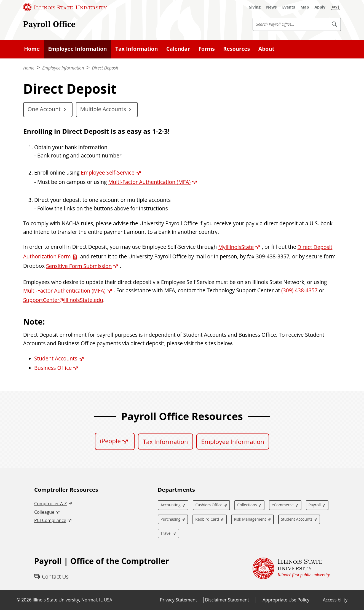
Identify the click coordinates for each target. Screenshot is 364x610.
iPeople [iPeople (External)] (110, 441)
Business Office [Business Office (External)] (53, 368)
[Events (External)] (289, 7)
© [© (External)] (18, 600)
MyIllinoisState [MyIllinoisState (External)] (236, 247)
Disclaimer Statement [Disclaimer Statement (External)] (227, 600)
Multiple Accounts (103, 109)
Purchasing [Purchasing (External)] (170, 519)
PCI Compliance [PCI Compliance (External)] (50, 520)
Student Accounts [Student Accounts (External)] (56, 358)
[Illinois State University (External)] (65, 7)
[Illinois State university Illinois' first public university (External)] (291, 568)
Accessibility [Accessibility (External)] (335, 600)
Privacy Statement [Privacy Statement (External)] (178, 600)
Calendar (178, 49)
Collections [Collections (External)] (247, 505)
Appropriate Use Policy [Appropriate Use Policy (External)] (286, 600)
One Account (44, 109)
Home (32, 49)
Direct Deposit (105, 68)
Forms (206, 49)
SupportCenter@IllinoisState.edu (63, 300)
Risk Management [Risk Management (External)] (250, 519)
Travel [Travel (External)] (166, 533)
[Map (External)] (305, 7)
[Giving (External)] (255, 7)
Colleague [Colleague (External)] (44, 512)
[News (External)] (271, 7)
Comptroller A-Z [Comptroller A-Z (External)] (50, 504)
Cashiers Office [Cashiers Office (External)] (209, 505)
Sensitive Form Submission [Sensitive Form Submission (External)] (79, 266)
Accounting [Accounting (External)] (171, 505)
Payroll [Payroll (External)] (315, 505)
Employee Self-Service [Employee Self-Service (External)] (108, 173)
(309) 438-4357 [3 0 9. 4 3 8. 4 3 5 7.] (299, 291)
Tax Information (136, 49)
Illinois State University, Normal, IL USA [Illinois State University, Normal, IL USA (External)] (72, 600)
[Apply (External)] (320, 7)
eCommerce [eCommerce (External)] (283, 505)
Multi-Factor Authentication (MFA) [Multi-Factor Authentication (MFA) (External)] (149, 182)
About (266, 49)
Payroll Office (49, 24)
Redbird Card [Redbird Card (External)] (207, 519)
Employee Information (77, 49)
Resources (236, 49)
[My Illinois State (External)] (335, 7)
